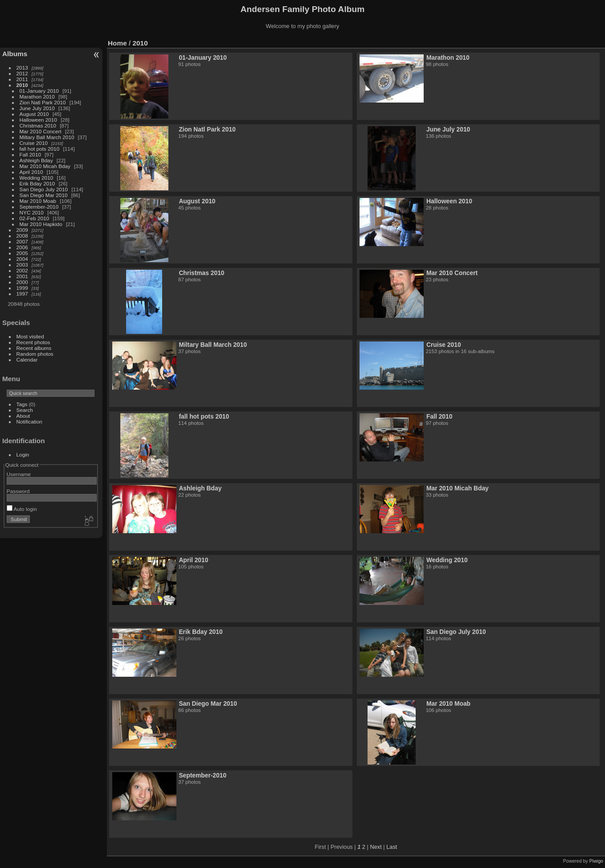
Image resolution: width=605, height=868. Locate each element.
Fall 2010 (30, 154)
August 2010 (34, 114)
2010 (22, 85)
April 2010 (31, 172)
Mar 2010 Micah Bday (45, 166)
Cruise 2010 (34, 143)
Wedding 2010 (37, 178)
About (23, 416)
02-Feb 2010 (35, 218)
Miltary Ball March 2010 (47, 137)
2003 (22, 265)
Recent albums (34, 348)
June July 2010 (37, 108)
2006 (22, 247)
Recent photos (33, 342)
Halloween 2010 (38, 120)
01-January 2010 (39, 91)
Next (376, 847)
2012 (22, 73)
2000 (22, 282)
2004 (22, 259)
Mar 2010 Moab (38, 201)
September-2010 (39, 207)
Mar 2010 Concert (41, 131)
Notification (29, 422)
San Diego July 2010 (44, 189)
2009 (22, 230)
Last (392, 847)
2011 (22, 79)
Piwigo (596, 861)
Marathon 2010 (37, 97)
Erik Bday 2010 (37, 183)
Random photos (35, 354)
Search (25, 410)
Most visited (30, 336)
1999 (22, 288)
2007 (22, 241)
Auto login (22, 509)
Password (18, 491)
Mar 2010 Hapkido (41, 224)
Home (117, 43)
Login (23, 455)
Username (19, 474)
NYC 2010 (32, 212)
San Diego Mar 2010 (44, 195)
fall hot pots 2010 (40, 149)
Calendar (27, 360)
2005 (22, 253)
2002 (22, 270)
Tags (22, 404)
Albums (15, 54)
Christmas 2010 (38, 125)
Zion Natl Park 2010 (43, 102)
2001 (22, 276)
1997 (22, 294)
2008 (22, 236)
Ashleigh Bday (36, 160)
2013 (22, 68)
